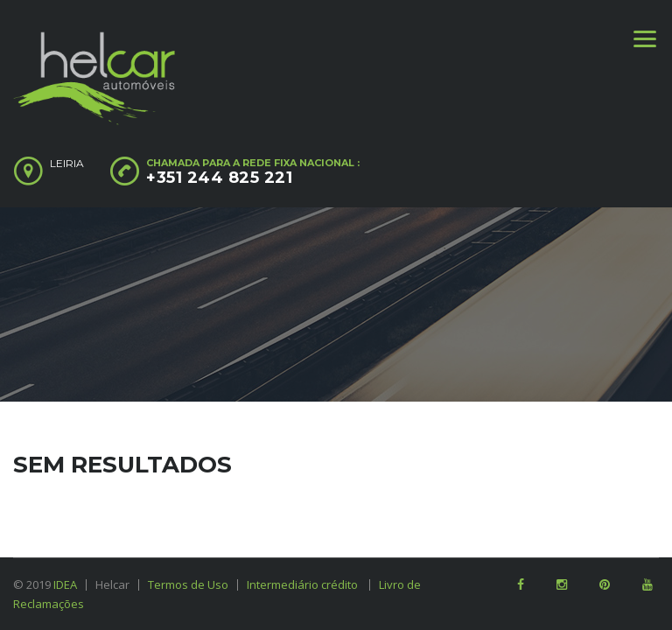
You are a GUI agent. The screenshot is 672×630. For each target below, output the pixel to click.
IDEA (65, 584)
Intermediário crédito (308, 584)
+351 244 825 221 (219, 178)
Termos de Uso (188, 584)
